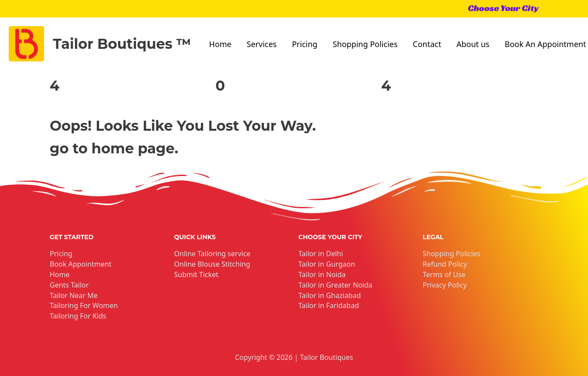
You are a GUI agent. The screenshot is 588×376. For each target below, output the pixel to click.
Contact (427, 44)
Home (220, 44)
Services (262, 44)
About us (473, 44)
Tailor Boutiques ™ (122, 44)
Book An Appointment (545, 44)
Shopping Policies (365, 44)
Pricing (304, 44)
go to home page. (114, 148)
